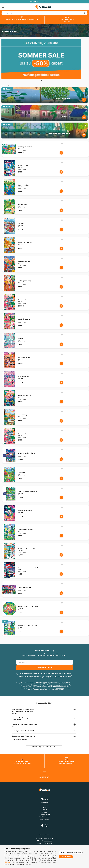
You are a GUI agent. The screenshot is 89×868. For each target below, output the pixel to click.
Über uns (44, 812)
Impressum (44, 803)
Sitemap (45, 810)
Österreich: (45, 841)
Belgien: (44, 843)
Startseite (4, 26)
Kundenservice (60, 688)
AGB (44, 807)
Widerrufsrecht (45, 819)
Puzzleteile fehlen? (44, 814)
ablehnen (8, 862)
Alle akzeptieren (66, 857)
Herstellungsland (44, 817)
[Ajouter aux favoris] (85, 90)
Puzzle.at (53, 674)
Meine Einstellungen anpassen (71, 852)
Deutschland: (44, 838)
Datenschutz (44, 805)
